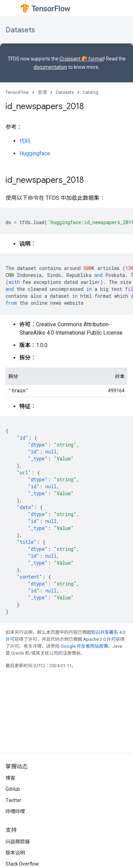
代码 (25, 141)
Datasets (20, 30)
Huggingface (35, 153)
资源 (42, 92)
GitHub (13, 789)
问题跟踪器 (18, 842)
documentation (50, 67)
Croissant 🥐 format (82, 59)
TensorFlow (17, 92)
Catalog (91, 92)
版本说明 (15, 853)
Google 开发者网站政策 (84, 646)
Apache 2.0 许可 (99, 639)
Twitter (14, 800)
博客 (10, 778)
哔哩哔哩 (15, 811)
